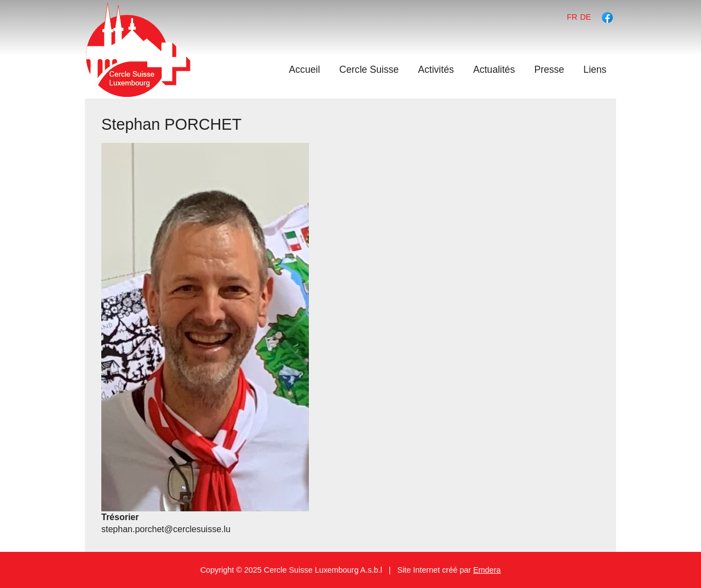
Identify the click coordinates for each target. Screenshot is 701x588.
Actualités (494, 70)
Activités (436, 70)
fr (572, 17)
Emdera (487, 570)
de (585, 17)
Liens (595, 70)
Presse (549, 70)
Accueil (305, 70)
